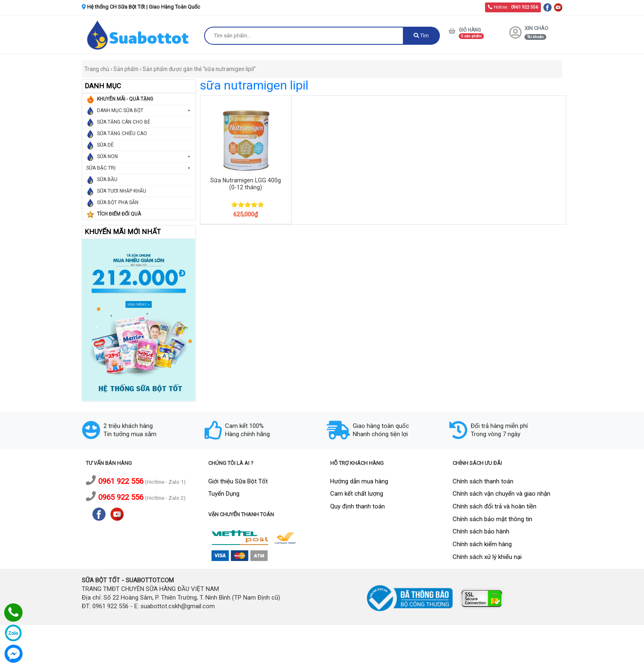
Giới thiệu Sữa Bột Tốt (238, 481)
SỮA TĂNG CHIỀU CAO (122, 133)
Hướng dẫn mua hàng (359, 481)
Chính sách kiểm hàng (482, 544)
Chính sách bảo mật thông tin (492, 519)
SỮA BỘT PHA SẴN (118, 202)
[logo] (139, 35)
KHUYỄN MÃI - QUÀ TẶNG (125, 99)
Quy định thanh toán (358, 506)
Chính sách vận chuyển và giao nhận (501, 494)
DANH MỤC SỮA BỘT (144, 111)
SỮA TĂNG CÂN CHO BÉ (124, 122)
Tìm (421, 36)
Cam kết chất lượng (357, 494)
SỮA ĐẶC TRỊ (139, 168)
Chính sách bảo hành (481, 531)
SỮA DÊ (105, 145)
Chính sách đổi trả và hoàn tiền (494, 506)
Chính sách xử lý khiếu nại (487, 557)
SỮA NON (144, 157)
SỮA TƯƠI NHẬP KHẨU (122, 191)
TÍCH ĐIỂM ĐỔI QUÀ (119, 214)
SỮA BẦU (107, 179)
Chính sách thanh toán (483, 481)
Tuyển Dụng (224, 494)
